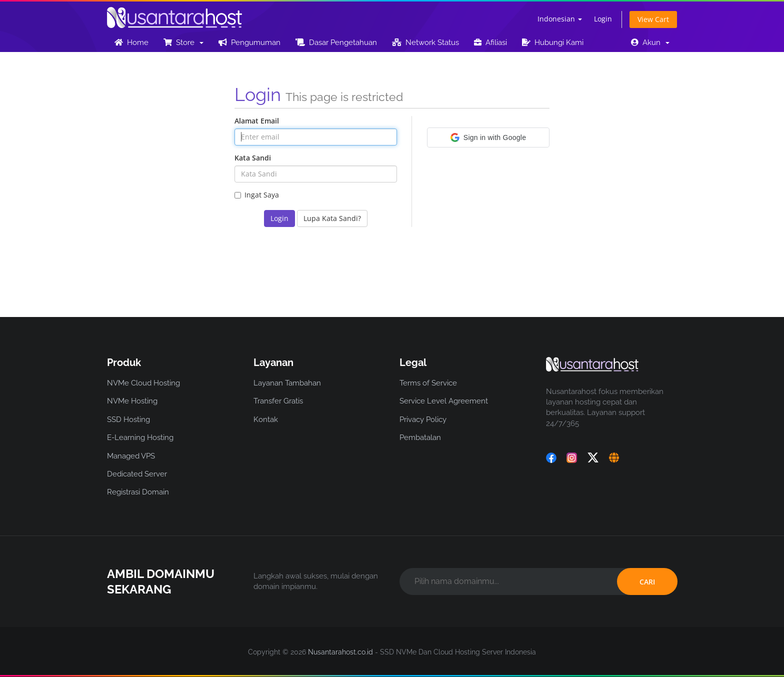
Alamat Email (257, 121)
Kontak (266, 419)
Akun (650, 42)
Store (183, 42)
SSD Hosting (128, 419)
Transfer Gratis (278, 401)
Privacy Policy (423, 419)
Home (131, 42)
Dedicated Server (137, 474)
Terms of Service (428, 383)
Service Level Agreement (444, 401)
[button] (488, 137)
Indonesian (560, 19)
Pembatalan (420, 437)
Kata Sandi (253, 158)
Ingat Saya (257, 195)
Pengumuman (249, 42)
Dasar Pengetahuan (336, 42)
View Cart (653, 19)
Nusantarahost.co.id (340, 652)
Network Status (425, 42)
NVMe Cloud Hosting (143, 383)
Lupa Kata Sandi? (332, 218)
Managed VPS (131, 456)
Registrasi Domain (138, 492)
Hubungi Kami (553, 42)
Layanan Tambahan (287, 383)
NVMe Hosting (132, 401)
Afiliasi (490, 42)
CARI (647, 582)
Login (603, 19)
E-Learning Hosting (140, 437)
